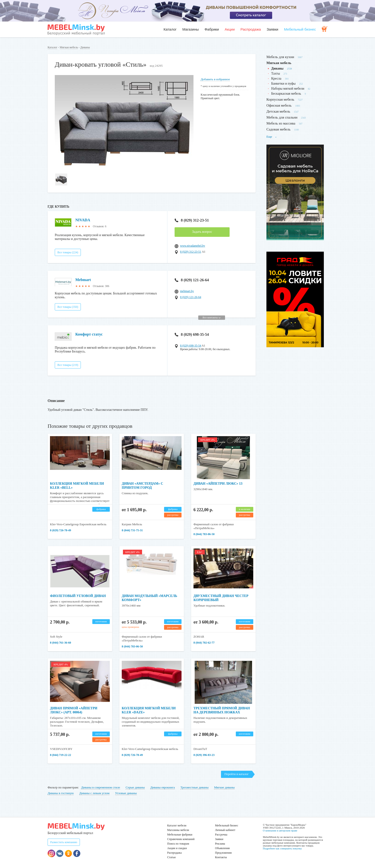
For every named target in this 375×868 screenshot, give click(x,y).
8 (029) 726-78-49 (61, 530)
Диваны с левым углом (94, 793)
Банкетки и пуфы (283, 84)
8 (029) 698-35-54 (192, 334)
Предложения (223, 853)
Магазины (190, 29)
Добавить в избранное (215, 79)
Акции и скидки (177, 848)
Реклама (220, 844)
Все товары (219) (68, 365)
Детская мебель (278, 111)
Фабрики (212, 29)
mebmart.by (187, 291)
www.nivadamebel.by (193, 246)
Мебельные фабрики (180, 835)
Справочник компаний (181, 839)
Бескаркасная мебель (286, 94)
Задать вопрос (202, 232)
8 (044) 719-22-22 (61, 755)
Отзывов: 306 (101, 286)
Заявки (272, 29)
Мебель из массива (281, 123)
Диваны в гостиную (61, 793)
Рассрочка (221, 835)
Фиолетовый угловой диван (78, 596)
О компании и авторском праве (280, 830)
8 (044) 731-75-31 (132, 530)
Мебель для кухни (280, 57)
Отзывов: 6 (99, 226)
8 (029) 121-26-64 (192, 280)
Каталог (170, 29)
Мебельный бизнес (300, 29)
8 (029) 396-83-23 (204, 755)
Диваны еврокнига (163, 787)
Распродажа (251, 29)
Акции (230, 29)
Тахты (276, 73)
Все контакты (212, 317)
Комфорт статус (89, 334)
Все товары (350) (68, 307)
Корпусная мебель (280, 99)
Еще (272, 137)
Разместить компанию (64, 842)
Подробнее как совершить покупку (282, 848)
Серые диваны (135, 787)
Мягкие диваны (224, 787)
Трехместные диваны (194, 787)
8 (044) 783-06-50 (204, 534)
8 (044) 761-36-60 (61, 643)
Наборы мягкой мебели (288, 89)
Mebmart (83, 280)
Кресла (276, 79)
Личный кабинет (225, 830)
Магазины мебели (178, 830)
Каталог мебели (177, 825)
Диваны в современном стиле (101, 787)
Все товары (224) (68, 252)
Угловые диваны (126, 793)
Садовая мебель (278, 129)
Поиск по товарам (178, 844)
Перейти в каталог (236, 774)
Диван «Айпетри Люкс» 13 (218, 484)
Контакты (221, 857)
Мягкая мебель (69, 47)
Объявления (222, 848)
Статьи (171, 857)
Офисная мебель (279, 105)
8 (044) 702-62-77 (204, 643)
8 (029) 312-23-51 (192, 220)
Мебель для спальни (282, 117)
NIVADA (83, 220)
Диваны (85, 47)
